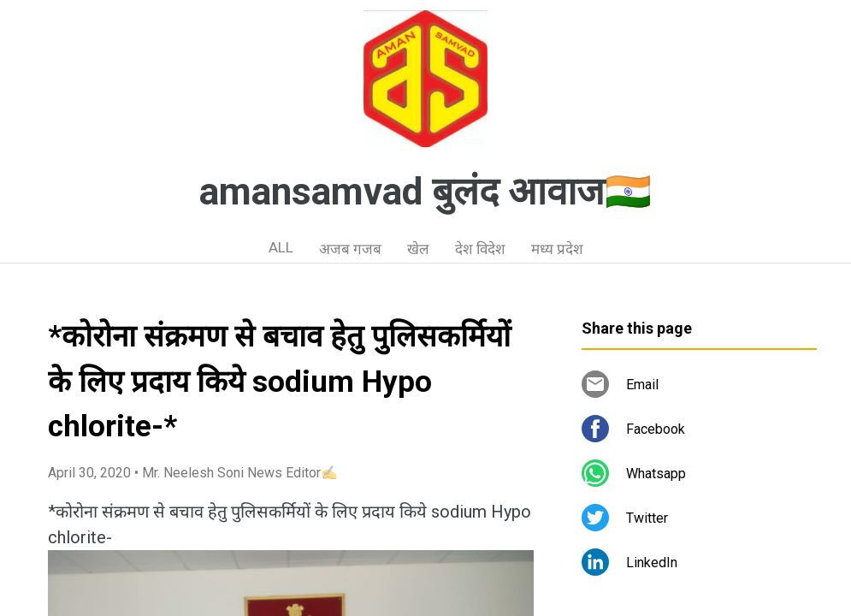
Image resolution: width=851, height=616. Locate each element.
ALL (281, 247)
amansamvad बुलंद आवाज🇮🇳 (425, 192)
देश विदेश (480, 249)
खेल (418, 249)
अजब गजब (350, 249)
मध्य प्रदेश (557, 249)
